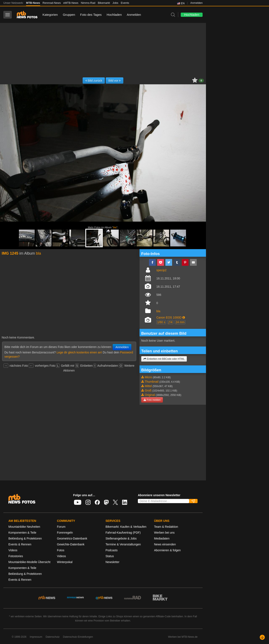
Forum (61, 527)
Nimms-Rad (88, 3)
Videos (13, 550)
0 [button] (201, 81)
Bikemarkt (104, 3)
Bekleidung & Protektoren (25, 538)
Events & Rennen (20, 544)
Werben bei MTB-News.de (183, 637)
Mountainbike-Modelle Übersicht (29, 562)
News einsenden (165, 544)
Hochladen (114, 15)
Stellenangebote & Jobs (121, 538)
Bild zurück (94, 81)
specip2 (161, 270)
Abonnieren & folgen (167, 550)
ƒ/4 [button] (170, 322)
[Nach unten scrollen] (262, 637)
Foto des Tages (91, 15)
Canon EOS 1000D (169, 317)
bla (115, 227)
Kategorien (50, 15)
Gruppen (69, 15)
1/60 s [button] (161, 322)
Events (125, 3)
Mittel (148, 386)
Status (110, 556)
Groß (148, 390)
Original (150, 395)
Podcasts (112, 550)
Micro (148, 377)
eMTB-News (71, 3)
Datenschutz (53, 637)
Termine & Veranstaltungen (123, 544)
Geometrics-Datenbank (72, 538)
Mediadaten (162, 538)
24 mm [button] (180, 322)
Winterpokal (65, 562)
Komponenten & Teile (22, 533)
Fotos (61, 550)
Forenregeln (65, 533)
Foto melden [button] (152, 400)
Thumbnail (152, 382)
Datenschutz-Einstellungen (78, 637)
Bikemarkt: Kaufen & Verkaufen (126, 527)
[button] (184, 317)
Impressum (36, 637)
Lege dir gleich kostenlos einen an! (79, 352)
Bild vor (115, 81)
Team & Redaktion (166, 527)
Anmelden (196, 3)
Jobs (115, 3)
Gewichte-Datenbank (71, 544)
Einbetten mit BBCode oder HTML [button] (164, 359)
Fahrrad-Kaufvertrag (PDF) (123, 533)
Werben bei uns (164, 533)
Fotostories (16, 556)
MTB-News (33, 3)
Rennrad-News (52, 3)
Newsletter (112, 562)
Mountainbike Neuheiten (24, 527)
